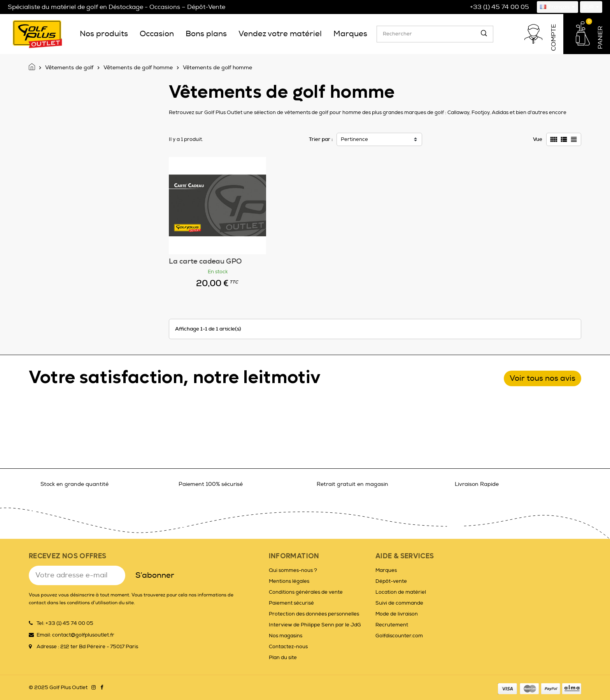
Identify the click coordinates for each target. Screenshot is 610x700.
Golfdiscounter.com (399, 636)
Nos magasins (286, 636)
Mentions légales (289, 581)
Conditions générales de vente (306, 592)
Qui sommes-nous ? (293, 570)
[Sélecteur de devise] (591, 7)
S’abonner (155, 575)
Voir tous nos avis (543, 378)
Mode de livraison (397, 614)
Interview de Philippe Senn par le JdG (315, 625)
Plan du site (283, 658)
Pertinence (354, 139)
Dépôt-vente (391, 581)
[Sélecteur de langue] (557, 7)
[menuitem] (104, 34)
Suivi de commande (399, 603)
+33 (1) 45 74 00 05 (500, 7)
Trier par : (321, 139)
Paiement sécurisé (291, 603)
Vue (538, 139)
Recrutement (392, 625)
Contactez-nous (288, 647)
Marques (386, 570)
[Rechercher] (435, 34)
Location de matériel (401, 592)
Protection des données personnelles (314, 614)
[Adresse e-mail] (77, 575)
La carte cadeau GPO (205, 261)
